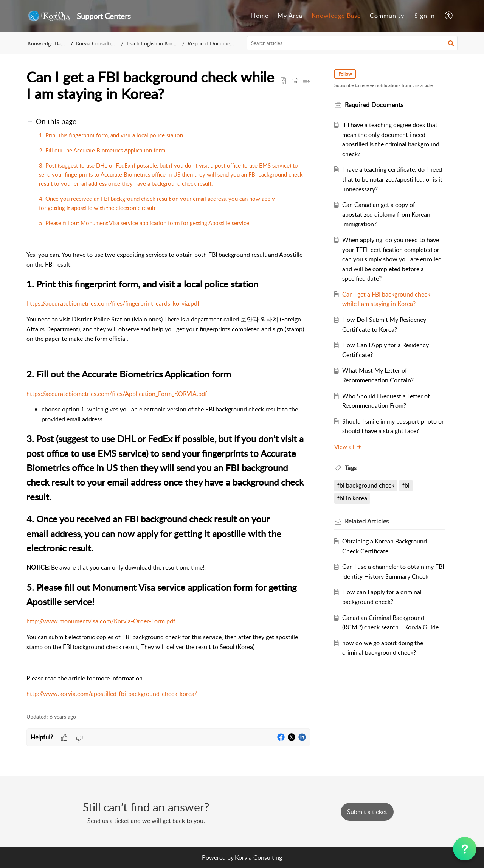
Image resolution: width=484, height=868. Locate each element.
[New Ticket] (367, 812)
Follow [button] (345, 74)
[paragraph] (168, 474)
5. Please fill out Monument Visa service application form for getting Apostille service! (146, 223)
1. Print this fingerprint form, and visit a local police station (111, 135)
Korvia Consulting (96, 43)
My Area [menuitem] (290, 16)
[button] (451, 43)
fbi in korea (352, 498)
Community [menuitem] (387, 16)
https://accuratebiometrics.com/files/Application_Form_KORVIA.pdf (117, 394)
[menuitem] (260, 16)
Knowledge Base (47, 43)
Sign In (425, 16)
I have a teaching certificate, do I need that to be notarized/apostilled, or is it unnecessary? (392, 179)
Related (367, 521)
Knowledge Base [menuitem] (336, 16)
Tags (351, 468)
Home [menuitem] (260, 16)
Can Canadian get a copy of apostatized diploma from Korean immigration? (386, 214)
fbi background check (366, 485)
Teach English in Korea (152, 43)
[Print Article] (295, 81)
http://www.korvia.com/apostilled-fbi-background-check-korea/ (112, 694)
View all (348, 447)
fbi (406, 485)
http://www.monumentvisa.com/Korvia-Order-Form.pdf (101, 621)
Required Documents (212, 43)
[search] (352, 43)
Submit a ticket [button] (367, 812)
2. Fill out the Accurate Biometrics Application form (102, 150)
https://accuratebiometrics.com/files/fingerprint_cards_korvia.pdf (113, 303)
